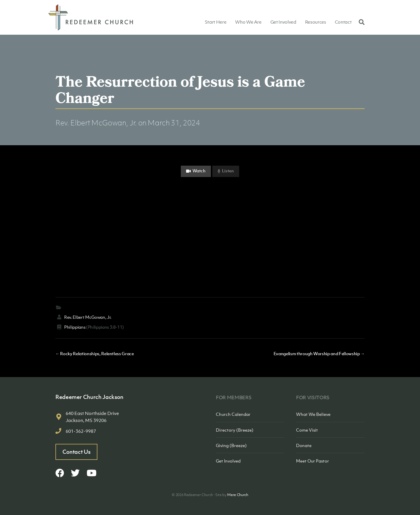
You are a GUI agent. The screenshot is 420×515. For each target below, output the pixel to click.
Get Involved (283, 22)
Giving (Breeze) (231, 445)
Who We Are (248, 22)
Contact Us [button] (77, 452)
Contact (343, 22)
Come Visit (307, 430)
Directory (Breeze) (235, 430)
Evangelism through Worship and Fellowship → (319, 353)
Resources (316, 22)
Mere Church (238, 495)
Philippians (75, 327)
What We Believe (313, 414)
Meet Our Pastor (313, 461)
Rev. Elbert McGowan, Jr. (96, 123)
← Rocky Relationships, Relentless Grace (95, 353)
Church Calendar (233, 414)
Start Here (216, 22)
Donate (304, 445)
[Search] (360, 22)
